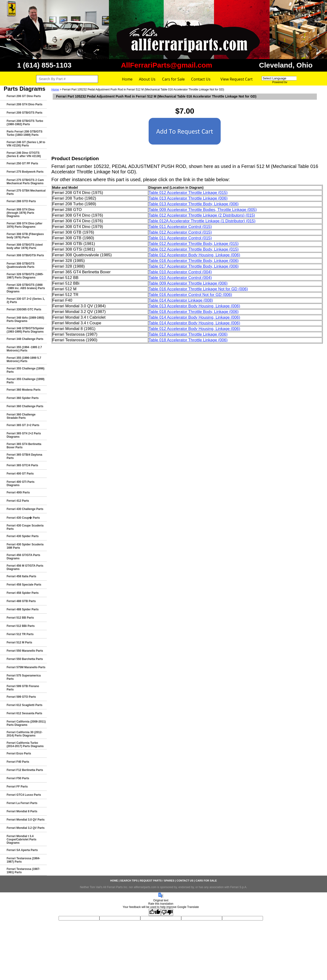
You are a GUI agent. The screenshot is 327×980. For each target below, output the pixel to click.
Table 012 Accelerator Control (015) (180, 232)
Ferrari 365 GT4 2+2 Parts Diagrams (24, 435)
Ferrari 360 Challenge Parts (25, 406)
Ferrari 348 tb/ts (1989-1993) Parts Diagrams (25, 319)
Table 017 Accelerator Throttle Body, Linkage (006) (194, 266)
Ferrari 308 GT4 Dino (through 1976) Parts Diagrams (21, 213)
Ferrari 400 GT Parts (20, 474)
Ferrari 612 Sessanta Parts (24, 713)
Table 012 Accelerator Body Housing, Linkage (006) (194, 255)
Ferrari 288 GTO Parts (21, 201)
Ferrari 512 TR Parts (20, 634)
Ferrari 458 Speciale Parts (24, 585)
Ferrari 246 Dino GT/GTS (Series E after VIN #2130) (24, 154)
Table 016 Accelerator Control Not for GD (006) (190, 295)
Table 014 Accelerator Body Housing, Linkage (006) (194, 317)
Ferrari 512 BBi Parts (21, 626)
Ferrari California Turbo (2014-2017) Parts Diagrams (25, 745)
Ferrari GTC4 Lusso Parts (24, 795)
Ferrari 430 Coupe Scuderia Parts (25, 527)
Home (127, 79)
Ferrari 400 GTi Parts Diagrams (21, 484)
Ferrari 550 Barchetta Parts (25, 659)
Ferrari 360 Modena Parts (24, 390)
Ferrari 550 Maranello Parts (25, 651)
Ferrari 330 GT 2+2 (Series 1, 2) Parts (26, 300)
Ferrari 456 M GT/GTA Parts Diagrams (25, 567)
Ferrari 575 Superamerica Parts (24, 677)
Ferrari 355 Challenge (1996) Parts (26, 370)
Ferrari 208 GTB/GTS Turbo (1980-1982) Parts (25, 123)
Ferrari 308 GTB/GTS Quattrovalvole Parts (21, 265)
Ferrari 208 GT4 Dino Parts (24, 104)
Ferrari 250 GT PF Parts (22, 163)
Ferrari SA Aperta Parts (22, 850)
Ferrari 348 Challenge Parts (25, 339)
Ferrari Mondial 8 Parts (22, 811)
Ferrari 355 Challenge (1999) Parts (26, 381)
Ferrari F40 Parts (18, 762)
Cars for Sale (173, 79)
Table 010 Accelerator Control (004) (180, 272)
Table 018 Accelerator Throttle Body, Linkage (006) (194, 312)
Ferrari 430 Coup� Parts (23, 518)
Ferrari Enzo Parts (19, 753)
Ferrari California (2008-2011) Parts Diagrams (26, 723)
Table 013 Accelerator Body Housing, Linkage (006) (194, 306)
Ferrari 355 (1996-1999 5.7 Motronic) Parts (24, 359)
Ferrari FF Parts (17, 787)
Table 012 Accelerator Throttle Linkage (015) (188, 193)
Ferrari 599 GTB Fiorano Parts (23, 688)
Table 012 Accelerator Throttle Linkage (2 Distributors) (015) (202, 215)
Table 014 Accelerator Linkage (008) (181, 300)
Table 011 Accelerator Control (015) (180, 227)
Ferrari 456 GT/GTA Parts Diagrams (23, 557)
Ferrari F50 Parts (18, 778)
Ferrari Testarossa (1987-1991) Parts (23, 871)
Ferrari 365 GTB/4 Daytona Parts (24, 456)
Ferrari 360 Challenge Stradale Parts (21, 416)
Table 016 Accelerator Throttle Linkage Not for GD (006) (198, 289)
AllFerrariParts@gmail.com (167, 65)
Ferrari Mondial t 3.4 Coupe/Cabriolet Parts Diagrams (22, 839)
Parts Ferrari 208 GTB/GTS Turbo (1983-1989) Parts (24, 133)
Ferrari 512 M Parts (19, 642)
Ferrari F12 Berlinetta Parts (25, 770)
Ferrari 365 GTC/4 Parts (22, 465)
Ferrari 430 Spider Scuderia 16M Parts (25, 546)
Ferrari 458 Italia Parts (21, 576)
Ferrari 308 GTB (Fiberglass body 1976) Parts (25, 236)
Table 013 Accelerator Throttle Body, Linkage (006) (194, 204)
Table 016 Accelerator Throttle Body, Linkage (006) (194, 261)
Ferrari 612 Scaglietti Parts (24, 705)
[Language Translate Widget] (284, 78)
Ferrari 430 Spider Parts (23, 536)
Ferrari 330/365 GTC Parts (24, 309)
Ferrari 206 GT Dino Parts (24, 96)
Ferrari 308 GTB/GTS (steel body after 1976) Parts (25, 246)
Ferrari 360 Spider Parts (23, 398)
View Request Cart (237, 79)
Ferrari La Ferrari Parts (22, 803)
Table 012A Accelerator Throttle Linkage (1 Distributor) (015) (202, 221)
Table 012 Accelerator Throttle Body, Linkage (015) (194, 244)
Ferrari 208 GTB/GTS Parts (24, 113)
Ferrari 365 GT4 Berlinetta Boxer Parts (24, 446)
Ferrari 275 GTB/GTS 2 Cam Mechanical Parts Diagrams (25, 182)
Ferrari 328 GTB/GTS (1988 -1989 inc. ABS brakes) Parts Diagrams (26, 288)
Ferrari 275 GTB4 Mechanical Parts (26, 192)
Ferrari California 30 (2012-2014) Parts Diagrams (24, 734)
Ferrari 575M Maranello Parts (26, 667)
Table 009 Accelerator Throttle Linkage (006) (188, 283)
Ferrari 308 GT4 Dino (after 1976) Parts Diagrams (24, 225)
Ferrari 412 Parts (18, 501)
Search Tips (129, 881)
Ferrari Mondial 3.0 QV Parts (26, 820)
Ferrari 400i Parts (18, 492)
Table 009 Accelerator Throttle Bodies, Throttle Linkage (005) (203, 210)
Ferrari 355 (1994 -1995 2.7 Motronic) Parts (24, 349)
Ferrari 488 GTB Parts (21, 601)
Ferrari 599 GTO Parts (21, 697)
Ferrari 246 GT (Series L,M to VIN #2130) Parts (26, 144)
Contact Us (201, 79)
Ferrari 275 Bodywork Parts (25, 172)
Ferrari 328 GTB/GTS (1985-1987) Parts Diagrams (25, 276)
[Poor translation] (167, 912)
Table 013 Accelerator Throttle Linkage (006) (188, 198)
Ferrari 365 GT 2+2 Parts (23, 425)
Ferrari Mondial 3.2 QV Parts (26, 828)
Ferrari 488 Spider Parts (23, 609)
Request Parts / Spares (157, 881)
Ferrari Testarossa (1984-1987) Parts (23, 860)
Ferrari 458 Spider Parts (23, 593)
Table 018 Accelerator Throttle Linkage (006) (188, 334)
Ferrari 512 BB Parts (20, 618)
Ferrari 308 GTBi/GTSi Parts (25, 255)
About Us (147, 79)
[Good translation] (155, 912)
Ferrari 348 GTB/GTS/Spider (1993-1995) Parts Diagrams (25, 330)
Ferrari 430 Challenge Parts (25, 509)
